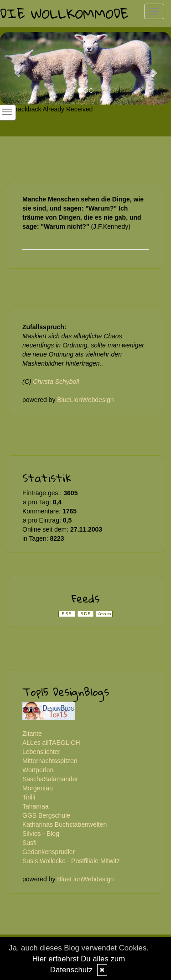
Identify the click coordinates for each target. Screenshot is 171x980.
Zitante (32, 734)
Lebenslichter (41, 752)
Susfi (29, 843)
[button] (13, 68)
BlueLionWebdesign (85, 400)
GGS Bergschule (46, 815)
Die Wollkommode (64, 13)
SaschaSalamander (50, 779)
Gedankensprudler (49, 852)
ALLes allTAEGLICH (51, 743)
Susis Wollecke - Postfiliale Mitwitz (71, 861)
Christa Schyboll (56, 382)
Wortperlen (38, 770)
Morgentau (38, 788)
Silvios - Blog (41, 834)
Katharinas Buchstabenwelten (65, 824)
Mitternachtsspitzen (50, 761)
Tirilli (29, 797)
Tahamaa (36, 806)
